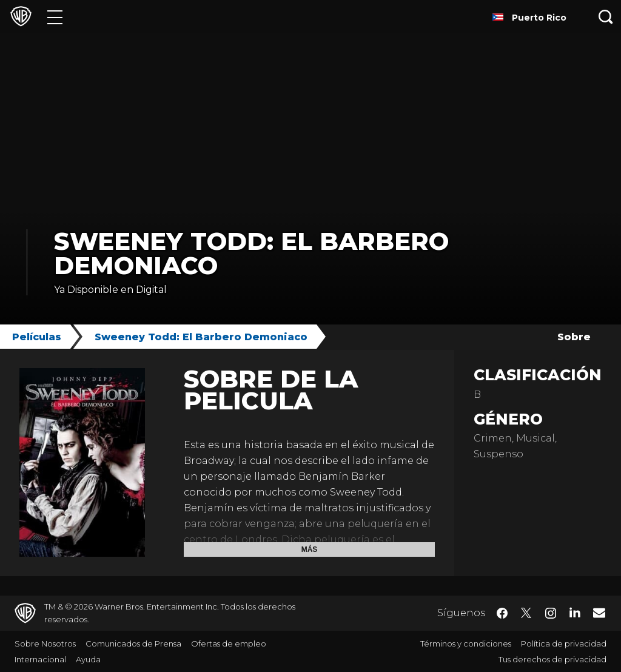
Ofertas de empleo (229, 643)
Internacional (40, 659)
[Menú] (55, 17)
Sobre (574, 337)
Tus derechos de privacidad (552, 659)
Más (310, 549)
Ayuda (88, 659)
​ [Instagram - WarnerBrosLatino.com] (551, 613)
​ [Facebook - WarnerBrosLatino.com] (502, 613)
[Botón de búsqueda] (606, 17)
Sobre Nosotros (45, 643)
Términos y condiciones (466, 643)
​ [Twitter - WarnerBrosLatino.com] (526, 613)
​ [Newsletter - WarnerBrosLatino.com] (599, 613)
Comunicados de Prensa (133, 643)
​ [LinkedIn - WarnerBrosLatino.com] (575, 612)
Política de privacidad (564, 643)
